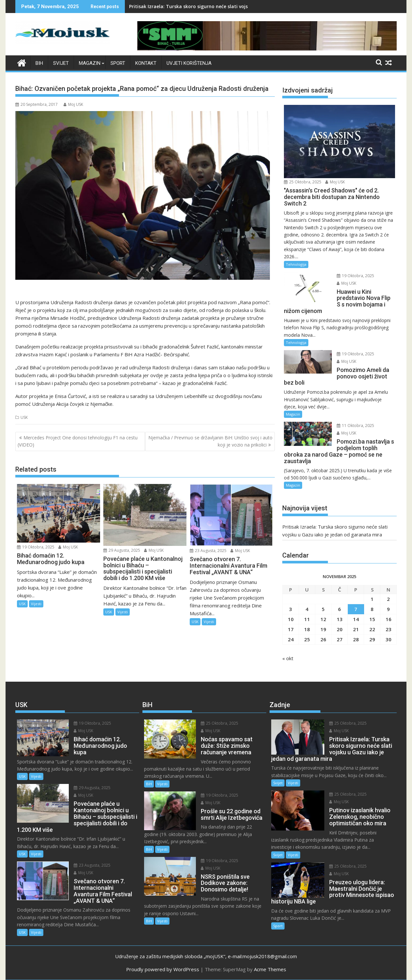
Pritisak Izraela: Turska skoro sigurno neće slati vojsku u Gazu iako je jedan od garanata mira (236, 6)
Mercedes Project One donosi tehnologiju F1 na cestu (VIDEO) (78, 441)
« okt (288, 658)
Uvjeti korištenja (189, 63)
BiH (39, 63)
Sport (118, 63)
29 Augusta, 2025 (122, 550)
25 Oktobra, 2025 (303, 182)
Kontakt (146, 63)
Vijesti (36, 604)
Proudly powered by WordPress (163, 969)
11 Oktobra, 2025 (355, 426)
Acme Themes (270, 969)
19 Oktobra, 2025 (36, 547)
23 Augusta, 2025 (208, 551)
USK (24, 417)
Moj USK (73, 104)
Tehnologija (296, 264)
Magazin (90, 63)
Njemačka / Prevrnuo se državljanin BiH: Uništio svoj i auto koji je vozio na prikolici (210, 441)
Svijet (61, 63)
